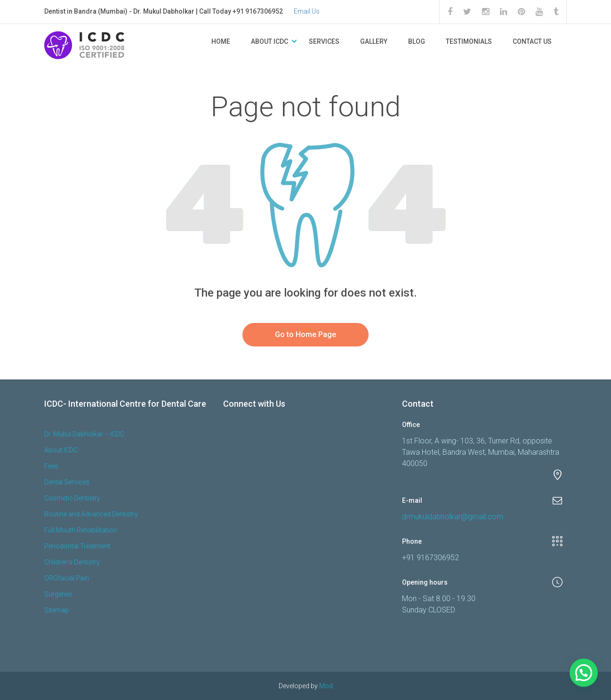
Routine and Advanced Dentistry (91, 514)
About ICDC (269, 41)
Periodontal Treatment (77, 546)
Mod (326, 686)
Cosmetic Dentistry (72, 498)
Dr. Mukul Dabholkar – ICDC (84, 434)
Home (221, 41)
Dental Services (67, 482)
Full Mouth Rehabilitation (80, 530)
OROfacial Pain (67, 578)
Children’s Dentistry (72, 562)
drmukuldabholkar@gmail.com (453, 517)
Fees (51, 466)
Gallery (374, 41)
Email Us (307, 11)
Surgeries (58, 594)
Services (324, 41)
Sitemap (56, 610)
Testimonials (469, 41)
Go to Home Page (305, 334)
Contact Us (532, 41)
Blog (417, 41)
